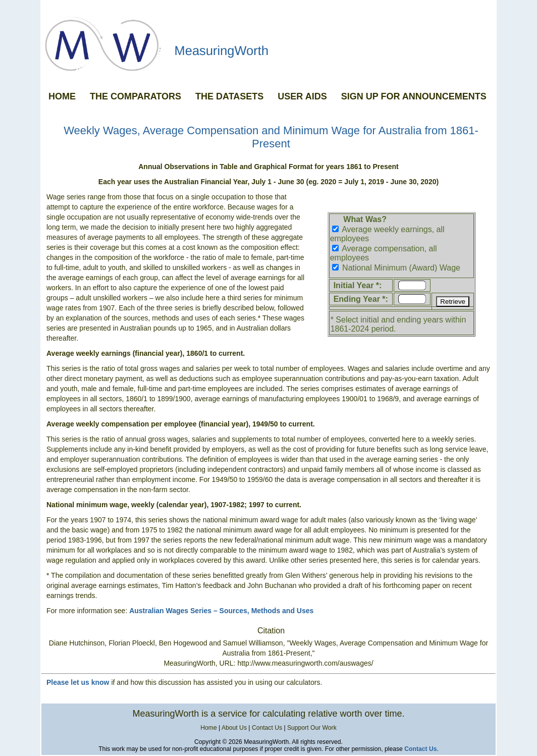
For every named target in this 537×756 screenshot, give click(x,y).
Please (59, 682)
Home (208, 728)
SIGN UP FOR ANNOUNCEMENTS (414, 96)
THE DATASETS (229, 96)
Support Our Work (312, 728)
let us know (90, 682)
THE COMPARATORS (136, 96)
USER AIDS (302, 96)
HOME (62, 96)
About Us (234, 728)
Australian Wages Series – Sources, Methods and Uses (221, 611)
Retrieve (453, 302)
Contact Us (267, 728)
